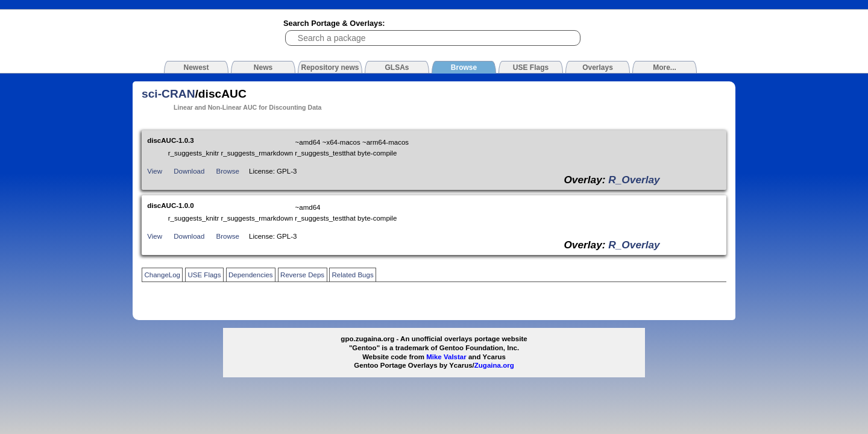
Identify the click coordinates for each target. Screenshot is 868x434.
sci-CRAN (168, 94)
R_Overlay (634, 180)
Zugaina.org (494, 365)
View (155, 171)
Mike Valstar (446, 357)
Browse (228, 171)
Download (189, 171)
